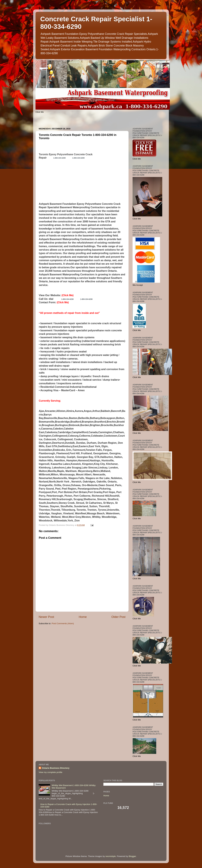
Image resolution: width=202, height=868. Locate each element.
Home (83, 617)
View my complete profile (50, 772)
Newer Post (46, 617)
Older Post (118, 617)
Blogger (132, 856)
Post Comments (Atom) (63, 623)
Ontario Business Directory (56, 768)
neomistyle (111, 856)
